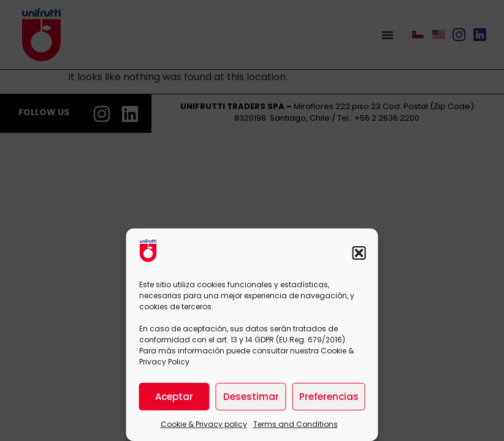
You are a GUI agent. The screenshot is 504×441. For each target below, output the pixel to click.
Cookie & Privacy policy (204, 424)
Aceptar (174, 397)
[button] (359, 253)
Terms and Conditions (296, 424)
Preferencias (329, 397)
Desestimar (251, 397)
